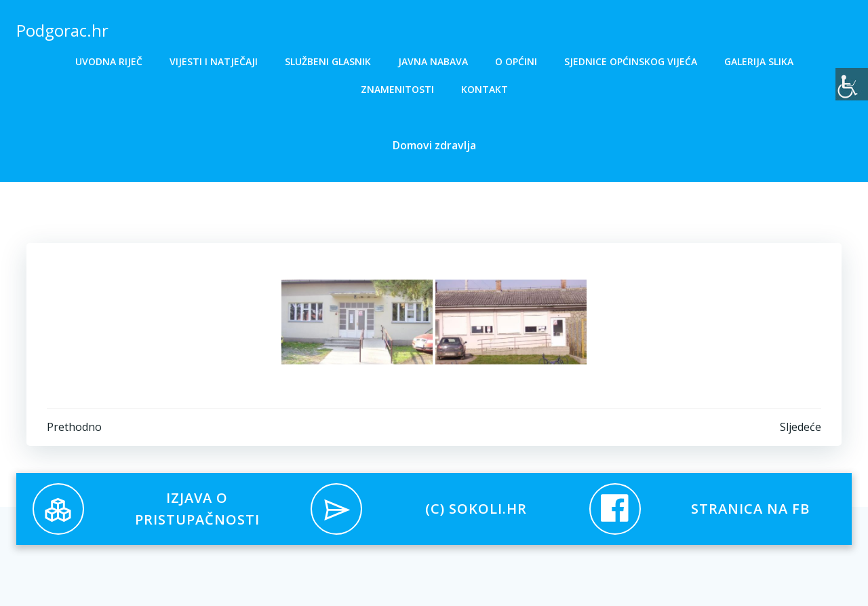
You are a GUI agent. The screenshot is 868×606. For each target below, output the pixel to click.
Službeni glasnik (328, 61)
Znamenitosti (397, 89)
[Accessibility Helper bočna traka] (852, 84)
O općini (516, 61)
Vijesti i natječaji (214, 61)
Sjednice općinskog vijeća (631, 61)
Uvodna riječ (109, 61)
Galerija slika (759, 61)
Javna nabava (433, 61)
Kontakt (485, 89)
